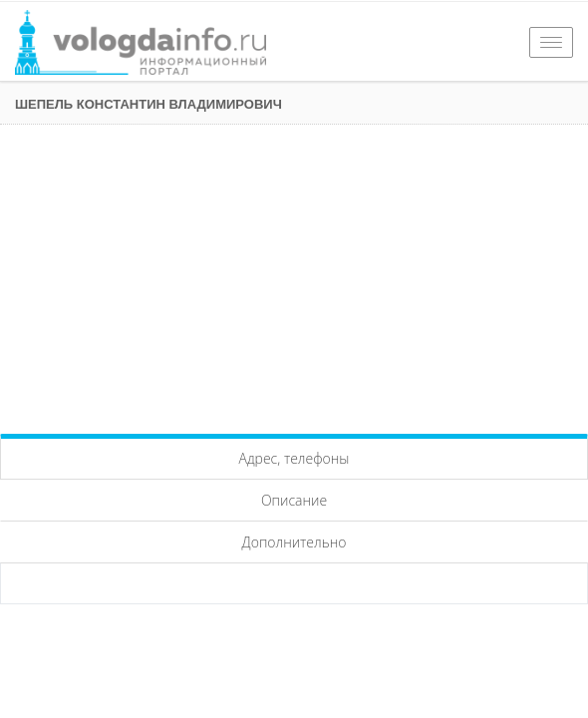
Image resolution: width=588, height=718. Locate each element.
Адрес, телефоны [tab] (294, 458)
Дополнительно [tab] (294, 542)
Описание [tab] (294, 500)
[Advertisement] (294, 274)
